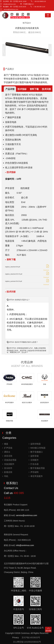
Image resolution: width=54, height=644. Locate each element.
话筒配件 (34, 460)
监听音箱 (34, 456)
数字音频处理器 (37, 468)
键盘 (5, 444)
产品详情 (10, 89)
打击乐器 (34, 464)
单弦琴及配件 (36, 476)
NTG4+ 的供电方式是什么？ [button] (18, 300)
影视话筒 (7, 472)
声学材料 (34, 472)
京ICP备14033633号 (31, 637)
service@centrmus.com (27, 515)
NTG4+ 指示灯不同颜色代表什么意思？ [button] (22, 342)
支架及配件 (8, 464)
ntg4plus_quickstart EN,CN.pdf (14, 281)
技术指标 (22, 89)
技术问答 (46, 89)
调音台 (6, 452)
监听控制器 (35, 444)
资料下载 (34, 89)
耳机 (5, 476)
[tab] (27, 300)
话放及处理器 (9, 460)
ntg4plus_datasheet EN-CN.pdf (14, 274)
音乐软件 (7, 468)
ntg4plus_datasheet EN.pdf (13, 267)
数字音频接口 (36, 452)
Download (46, 270)
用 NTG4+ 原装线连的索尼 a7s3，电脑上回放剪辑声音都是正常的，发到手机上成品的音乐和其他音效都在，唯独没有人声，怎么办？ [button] (26, 350)
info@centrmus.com (25, 545)
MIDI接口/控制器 (37, 448)
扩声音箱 (7, 448)
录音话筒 (7, 456)
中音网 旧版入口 (28, 4)
